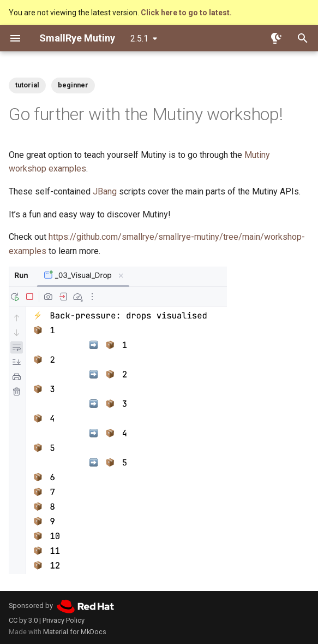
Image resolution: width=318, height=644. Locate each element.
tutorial (27, 85)
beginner (73, 85)
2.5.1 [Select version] (139, 39)
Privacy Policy (64, 620)
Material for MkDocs (75, 632)
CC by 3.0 (23, 620)
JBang (105, 191)
